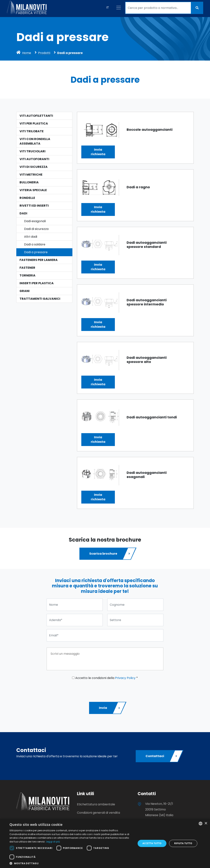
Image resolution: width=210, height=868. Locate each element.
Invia (110, 708)
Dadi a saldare (35, 244)
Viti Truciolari (33, 151)
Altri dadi (31, 237)
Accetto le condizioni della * (105, 678)
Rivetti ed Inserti (34, 206)
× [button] (206, 823)
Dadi (23, 213)
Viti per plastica (34, 123)
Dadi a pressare (36, 252)
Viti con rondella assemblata (35, 141)
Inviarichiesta (98, 152)
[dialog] (105, 843)
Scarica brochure (110, 554)
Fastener (27, 268)
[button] (71, 863)
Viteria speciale (33, 190)
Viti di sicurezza (34, 167)
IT (108, 7)
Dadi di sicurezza (36, 229)
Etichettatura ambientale (96, 804)
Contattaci (162, 756)
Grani (25, 291)
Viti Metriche (31, 175)
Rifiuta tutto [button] (183, 843)
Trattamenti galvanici (40, 299)
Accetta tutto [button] (152, 843)
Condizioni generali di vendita (98, 813)
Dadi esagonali (35, 221)
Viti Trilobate (32, 131)
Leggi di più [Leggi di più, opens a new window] (53, 842)
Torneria (27, 275)
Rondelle (27, 198)
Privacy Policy (125, 678)
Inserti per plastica (37, 283)
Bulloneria (29, 182)
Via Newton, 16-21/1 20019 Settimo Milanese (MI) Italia (159, 809)
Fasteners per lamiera (39, 260)
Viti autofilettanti (36, 116)
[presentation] (75, 690)
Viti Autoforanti (34, 159)
